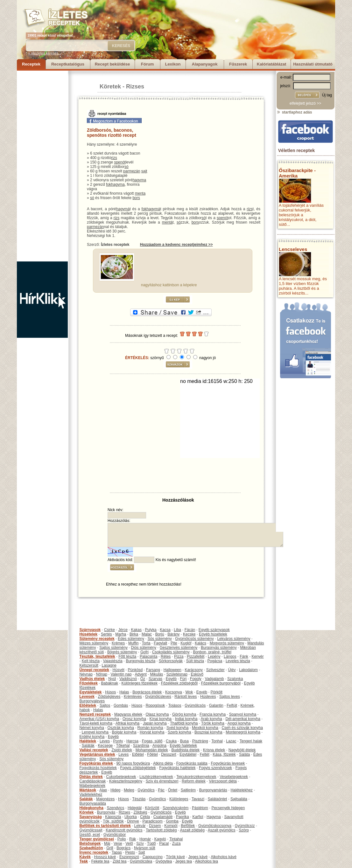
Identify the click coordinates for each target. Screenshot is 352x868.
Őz (143, 679)
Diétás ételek (91, 777)
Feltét (205, 754)
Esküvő (197, 674)
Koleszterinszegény (126, 781)
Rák (133, 839)
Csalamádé (163, 817)
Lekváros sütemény (234, 639)
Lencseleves (293, 249)
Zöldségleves (109, 697)
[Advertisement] (42, 166)
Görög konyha (184, 714)
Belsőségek (90, 844)
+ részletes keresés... (45, 53)
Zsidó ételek (122, 750)
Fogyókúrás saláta (192, 763)
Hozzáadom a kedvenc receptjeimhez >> (176, 245)
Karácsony (194, 670)
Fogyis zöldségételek (138, 768)
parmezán (132, 171)
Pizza (179, 656)
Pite (174, 643)
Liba (177, 630)
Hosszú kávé (105, 857)
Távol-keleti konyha (96, 723)
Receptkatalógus (68, 64)
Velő (129, 844)
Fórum (147, 64)
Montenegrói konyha (243, 732)
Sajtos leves (230, 697)
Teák (84, 861)
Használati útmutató (313, 64)
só (127, 167)
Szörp (244, 830)
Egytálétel (188, 754)
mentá (167, 222)
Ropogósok (155, 705)
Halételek (88, 741)
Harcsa (132, 741)
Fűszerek (238, 64)
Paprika (183, 817)
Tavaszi (198, 799)
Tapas (117, 852)
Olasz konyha (157, 714)
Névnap (86, 674)
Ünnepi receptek (94, 670)
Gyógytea (164, 861)
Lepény (214, 656)
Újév (232, 670)
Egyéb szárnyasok (214, 630)
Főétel (152, 754)
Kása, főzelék (224, 754)
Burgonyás (106, 812)
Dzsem (155, 826)
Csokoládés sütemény (171, 652)
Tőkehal (123, 746)
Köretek (110, 87)
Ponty (118, 741)
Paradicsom (152, 821)
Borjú (160, 634)
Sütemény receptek (97, 639)
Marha (121, 634)
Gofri (144, 652)
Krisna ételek (214, 750)
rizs (114, 158)
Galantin (216, 705)
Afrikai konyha (127, 723)
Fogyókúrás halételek (177, 768)
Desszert (169, 754)
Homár (145, 839)
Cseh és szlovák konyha (242, 728)
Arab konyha (211, 719)
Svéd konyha (177, 728)
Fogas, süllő (152, 741)
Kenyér (258, 656)
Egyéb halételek (183, 746)
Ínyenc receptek (94, 852)
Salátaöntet (218, 799)
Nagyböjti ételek (242, 750)
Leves (105, 741)
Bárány (173, 634)
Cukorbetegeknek (121, 777)
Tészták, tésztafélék (97, 656)
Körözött (152, 808)
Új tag (327, 95)
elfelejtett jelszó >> (305, 103)
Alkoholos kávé (224, 857)
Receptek (31, 64)
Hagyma (214, 817)
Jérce (123, 630)
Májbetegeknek (92, 786)
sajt (144, 171)
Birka (134, 634)
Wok (189, 692)
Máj (107, 844)
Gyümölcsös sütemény (194, 639)
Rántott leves (186, 697)
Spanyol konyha (243, 714)
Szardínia (141, 746)
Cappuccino (153, 857)
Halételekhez (241, 790)
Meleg (129, 790)
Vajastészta (113, 661)
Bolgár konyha (124, 732)
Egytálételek (91, 692)
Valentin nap (121, 674)
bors (136, 198)
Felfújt (232, 705)
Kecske (189, 634)
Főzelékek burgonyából (221, 683)
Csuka (171, 741)
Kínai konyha (161, 719)
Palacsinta (148, 656)
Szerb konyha (179, 732)
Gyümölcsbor (115, 835)
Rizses (135, 87)
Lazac (231, 741)
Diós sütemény (144, 648)
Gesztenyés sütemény (179, 648)
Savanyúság (91, 817)
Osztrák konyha (121, 728)
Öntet (173, 790)
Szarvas (155, 679)
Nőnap (102, 674)
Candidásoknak (93, 781)
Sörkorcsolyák (171, 661)
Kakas (136, 630)
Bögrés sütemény (122, 652)
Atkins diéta (163, 763)
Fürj (183, 679)
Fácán (190, 630)
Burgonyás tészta (141, 661)
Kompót (171, 826)
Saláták (88, 746)
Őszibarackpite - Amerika (297, 173)
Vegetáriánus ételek (97, 754)
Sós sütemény (160, 639)
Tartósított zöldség (161, 830)
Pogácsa (215, 661)
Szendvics (116, 808)
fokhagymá (151, 209)
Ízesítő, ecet (90, 835)
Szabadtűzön (91, 848)
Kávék (85, 857)
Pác (161, 790)
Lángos (230, 656)
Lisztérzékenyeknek (156, 777)
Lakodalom (248, 670)
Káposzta (113, 817)
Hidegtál (135, 808)
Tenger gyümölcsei (97, 839)
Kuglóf (186, 643)
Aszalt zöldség (192, 830)
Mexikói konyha (205, 728)
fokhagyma (115, 184)
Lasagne (109, 665)
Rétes (166, 656)
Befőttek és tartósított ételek (105, 826)
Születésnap (177, 674)
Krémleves (133, 697)
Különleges (179, 799)
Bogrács (123, 848)
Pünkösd (135, 670)
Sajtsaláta (239, 799)
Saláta (244, 754)
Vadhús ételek (92, 679)
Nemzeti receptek (95, 714)
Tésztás (139, 799)
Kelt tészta (91, 661)
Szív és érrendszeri (162, 781)
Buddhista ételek (185, 750)
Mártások (88, 790)
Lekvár (140, 826)
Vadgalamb (215, 679)
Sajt (142, 852)
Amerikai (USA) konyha (99, 719)
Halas (124, 692)
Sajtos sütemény (113, 648)
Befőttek (188, 826)
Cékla (145, 817)
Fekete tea (100, 861)
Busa (184, 741)
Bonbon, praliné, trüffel (212, 652)
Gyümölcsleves (158, 697)
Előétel (138, 754)
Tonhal (217, 741)
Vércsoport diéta (223, 781)
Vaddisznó (128, 679)
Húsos (110, 692)
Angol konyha (239, 723)
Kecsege (106, 746)
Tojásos (175, 705)
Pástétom (200, 808)
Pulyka (151, 630)
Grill (110, 848)
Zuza (176, 844)
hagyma (139, 180)
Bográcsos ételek (147, 692)
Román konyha (150, 728)
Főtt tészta (127, 656)
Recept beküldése (113, 64)
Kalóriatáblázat (271, 64)
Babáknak (110, 683)
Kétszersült (89, 665)
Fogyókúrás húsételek (98, 768)
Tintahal (176, 839)
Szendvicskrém (176, 808)
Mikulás (156, 674)
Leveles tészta (238, 661)
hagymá (123, 209)
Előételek (88, 705)
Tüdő (151, 844)
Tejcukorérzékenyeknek (196, 777)
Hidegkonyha (92, 808)
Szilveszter (215, 670)
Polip (122, 839)
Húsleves (208, 697)
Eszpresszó (129, 857)
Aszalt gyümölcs (222, 830)
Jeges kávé (198, 857)
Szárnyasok (90, 630)
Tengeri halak (251, 741)
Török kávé (175, 857)
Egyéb (171, 679)
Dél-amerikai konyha (243, 719)
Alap (103, 790)
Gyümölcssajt (91, 830)
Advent (141, 674)
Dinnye (133, 821)
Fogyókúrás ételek (96, 763)
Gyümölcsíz (245, 826)
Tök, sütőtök (113, 821)
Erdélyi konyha (92, 737)
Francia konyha (213, 714)
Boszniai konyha (208, 732)
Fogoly (196, 679)
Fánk (244, 656)
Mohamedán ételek (152, 750)
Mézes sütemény (94, 643)
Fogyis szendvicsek (215, 768)
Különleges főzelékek (140, 683)
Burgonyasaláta (93, 803)
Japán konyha (155, 723)
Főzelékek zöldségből (179, 683)
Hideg (115, 790)
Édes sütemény (131, 639)
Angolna (159, 746)
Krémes (118, 643)
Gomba (172, 821)
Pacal (164, 844)
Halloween (172, 670)
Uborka (131, 817)
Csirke (109, 630)
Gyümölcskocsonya (215, 826)
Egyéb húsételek (213, 634)
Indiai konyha (186, 719)
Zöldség (141, 812)
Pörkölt (217, 692)
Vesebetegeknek (234, 777)
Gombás (121, 705)
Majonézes (105, 799)
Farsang (153, 670)
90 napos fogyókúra (133, 763)
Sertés (106, 634)
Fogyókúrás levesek (228, 763)
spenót (120, 162)
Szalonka (235, 679)
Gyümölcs (146, 790)
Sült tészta (195, 661)
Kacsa (165, 630)
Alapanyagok (205, 64)
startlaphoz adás (294, 112)
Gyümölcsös (195, 705)
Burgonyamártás (213, 790)
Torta (146, 643)
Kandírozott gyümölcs (124, 830)
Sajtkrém (188, 790)
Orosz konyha (134, 719)
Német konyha (92, 728)
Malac (147, 634)
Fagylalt (160, 643)
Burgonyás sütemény (219, 648)
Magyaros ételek (128, 714)
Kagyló (160, 839)
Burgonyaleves (92, 701)
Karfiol (198, 817)
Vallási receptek (94, 750)
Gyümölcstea (141, 861)
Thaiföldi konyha (184, 723)
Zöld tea (120, 861)
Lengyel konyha (95, 732)
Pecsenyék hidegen (228, 808)
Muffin (133, 643)
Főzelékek (89, 683)
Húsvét (119, 670)
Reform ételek (194, 781)
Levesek (87, 697)
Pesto (130, 852)
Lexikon (173, 64)
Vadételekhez (91, 795)
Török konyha (213, 723)
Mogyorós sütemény (227, 643)
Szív (140, 844)
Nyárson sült (145, 848)
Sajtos (105, 705)
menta (140, 193)
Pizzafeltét (196, 656)
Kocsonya (174, 692)
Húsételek (89, 634)
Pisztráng (200, 741)
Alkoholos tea (207, 861)
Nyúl (112, 679)
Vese (118, 844)
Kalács (201, 643)
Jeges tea (184, 861)
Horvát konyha (152, 732)
